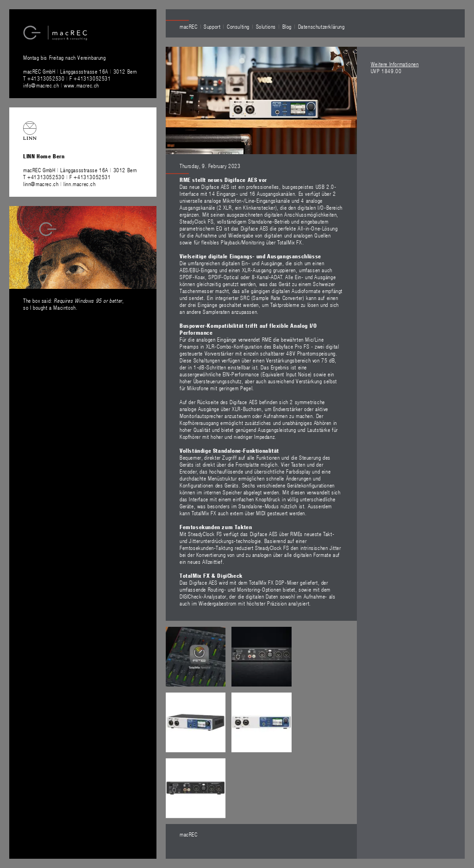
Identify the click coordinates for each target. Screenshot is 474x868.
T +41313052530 (45, 78)
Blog (287, 26)
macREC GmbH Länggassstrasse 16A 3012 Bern (80, 71)
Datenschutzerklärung (321, 26)
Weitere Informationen (395, 64)
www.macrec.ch (81, 85)
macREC (189, 26)
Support (212, 26)
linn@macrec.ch (41, 184)
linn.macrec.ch (79, 184)
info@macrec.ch (41, 85)
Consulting (238, 26)
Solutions (266, 26)
